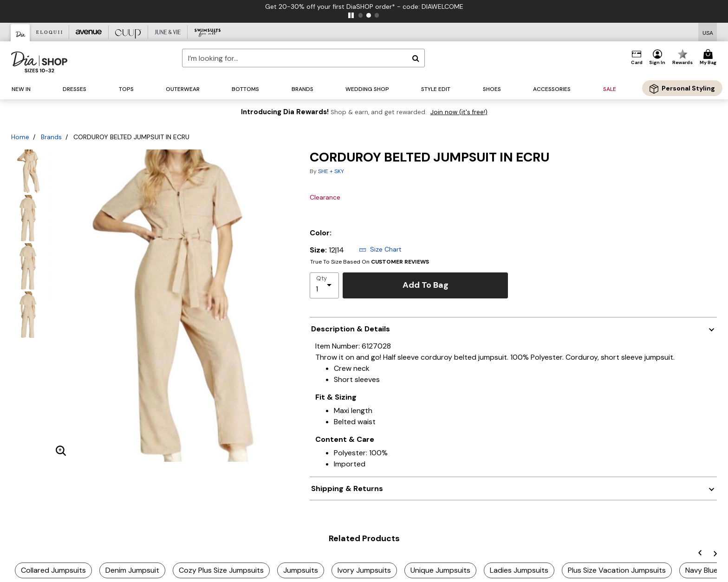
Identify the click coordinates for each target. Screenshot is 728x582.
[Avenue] (89, 32)
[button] (657, 58)
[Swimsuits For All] (207, 32)
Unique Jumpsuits (440, 570)
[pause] (351, 15)
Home (20, 137)
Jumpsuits (301, 570)
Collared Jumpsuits (53, 570)
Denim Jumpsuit (132, 570)
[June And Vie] (168, 32)
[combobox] (303, 58)
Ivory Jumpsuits (364, 570)
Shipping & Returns (347, 488)
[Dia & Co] (20, 33)
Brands (51, 137)
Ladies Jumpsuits (519, 570)
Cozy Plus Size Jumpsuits (221, 570)
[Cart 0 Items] (709, 58)
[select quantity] (324, 285)
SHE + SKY (331, 171)
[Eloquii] (49, 32)
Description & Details (351, 329)
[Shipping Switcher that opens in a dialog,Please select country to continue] (708, 32)
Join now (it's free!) (459, 112)
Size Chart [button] (380, 249)
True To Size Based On (370, 262)
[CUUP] (128, 32)
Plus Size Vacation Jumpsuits (617, 570)
